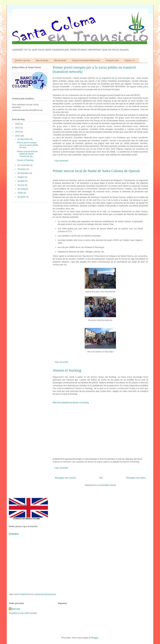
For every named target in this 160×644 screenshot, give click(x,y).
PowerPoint (24, 594)
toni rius (16, 609)
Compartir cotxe (112, 60)
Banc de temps (42, 60)
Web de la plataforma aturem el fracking (71, 402)
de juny (21, 185)
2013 (18, 132)
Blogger (95, 638)
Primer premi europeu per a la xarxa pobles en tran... (28, 145)
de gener (22, 197)
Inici (101, 478)
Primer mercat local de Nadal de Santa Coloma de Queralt (96, 171)
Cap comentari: (62, 161)
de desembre (24, 139)
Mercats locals (60, 60)
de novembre (24, 165)
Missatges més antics (136, 478)
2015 (18, 124)
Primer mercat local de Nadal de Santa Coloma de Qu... (27, 154)
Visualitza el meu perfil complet (23, 613)
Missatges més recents (65, 478)
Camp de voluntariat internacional (86, 60)
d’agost (21, 177)
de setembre (24, 173)
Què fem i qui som (22, 60)
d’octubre (22, 169)
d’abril (21, 193)
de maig (22, 189)
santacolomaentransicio (45, 594)
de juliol (21, 181)
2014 (18, 128)
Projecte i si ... (131, 60)
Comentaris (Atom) (107, 485)
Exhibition (14, 534)
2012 (18, 136)
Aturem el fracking (67, 370)
